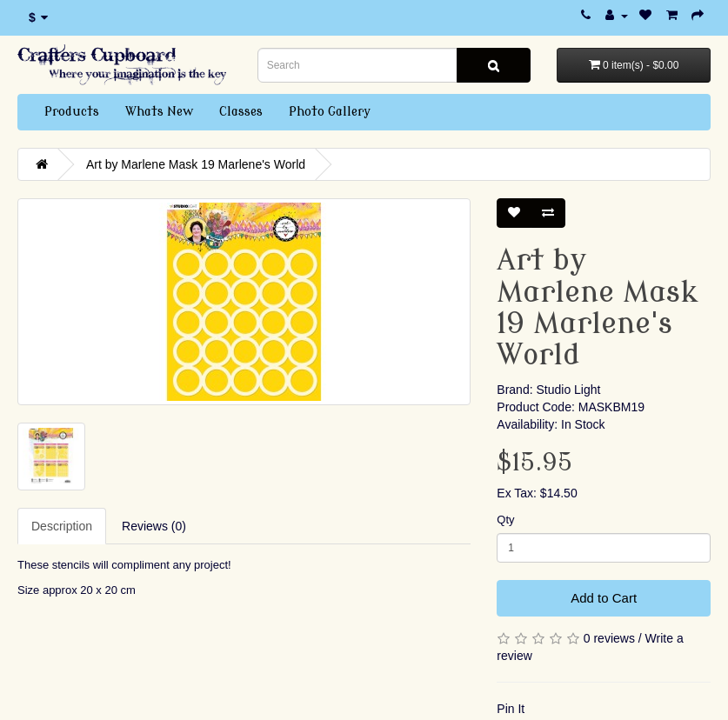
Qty (505, 520)
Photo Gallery (330, 112)
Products (72, 112)
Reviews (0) (154, 526)
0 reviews (609, 638)
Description (62, 526)
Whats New (159, 112)
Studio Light (568, 390)
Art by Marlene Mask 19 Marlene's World (196, 164)
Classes (241, 112)
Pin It (511, 709)
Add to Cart (604, 598)
